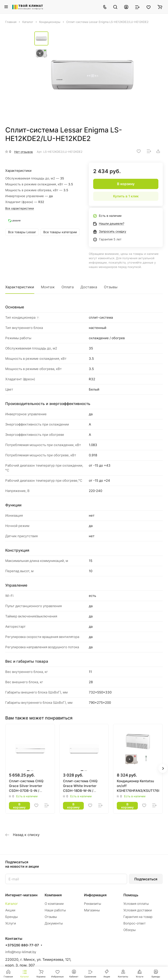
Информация (95, 895)
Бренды (11, 917)
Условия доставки (138, 910)
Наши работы (55, 910)
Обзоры (129, 930)
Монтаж (48, 287)
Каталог (12, 904)
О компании (54, 904)
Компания (53, 895)
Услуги (11, 923)
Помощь (131, 895)
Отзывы (111, 287)
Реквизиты (93, 904)
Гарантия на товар (138, 917)
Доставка (89, 287)
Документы (54, 923)
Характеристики (20, 287)
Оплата (68, 287)
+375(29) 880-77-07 (22, 945)
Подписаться (146, 879)
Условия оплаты (136, 904)
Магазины (92, 910)
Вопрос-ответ (135, 923)
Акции (10, 910)
